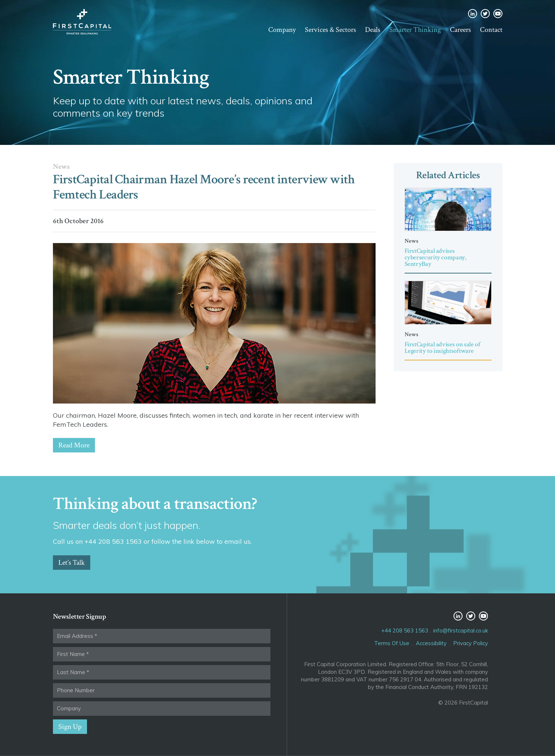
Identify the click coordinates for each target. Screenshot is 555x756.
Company (282, 30)
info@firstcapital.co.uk (461, 630)
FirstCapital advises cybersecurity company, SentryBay (436, 257)
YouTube (498, 14)
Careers (460, 30)
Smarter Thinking (415, 30)
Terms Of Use (392, 643)
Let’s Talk (72, 563)
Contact (491, 30)
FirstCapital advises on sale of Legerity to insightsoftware (442, 348)
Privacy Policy (471, 643)
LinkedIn (473, 14)
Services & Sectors (330, 30)
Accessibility (431, 643)
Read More (74, 445)
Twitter (485, 14)
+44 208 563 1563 (405, 630)
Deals (373, 30)
